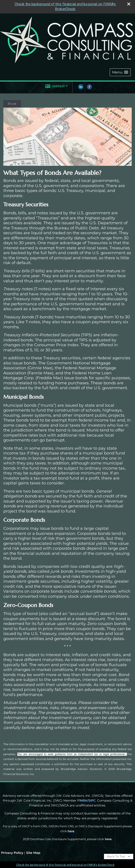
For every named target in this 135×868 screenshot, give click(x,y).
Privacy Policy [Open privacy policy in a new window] (12, 853)
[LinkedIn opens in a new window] (81, 88)
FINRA (82, 800)
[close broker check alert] (129, 4)
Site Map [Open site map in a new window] (33, 853)
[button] (120, 72)
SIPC (92, 800)
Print (12, 104)
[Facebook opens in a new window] (89, 88)
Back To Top (119, 856)
